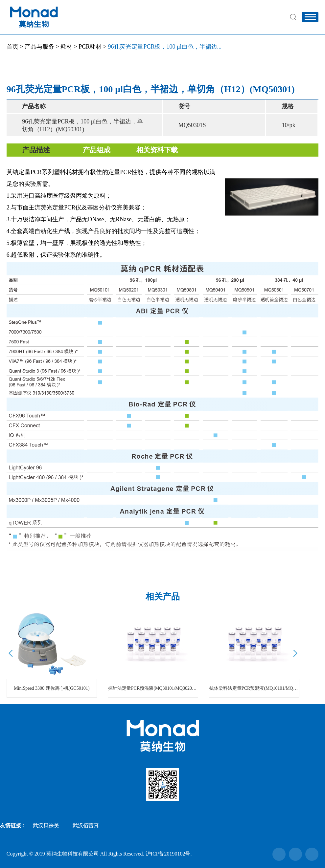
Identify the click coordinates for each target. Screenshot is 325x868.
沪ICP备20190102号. (169, 854)
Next (294, 653)
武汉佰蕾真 (86, 825)
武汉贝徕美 (46, 825)
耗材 (66, 47)
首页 (12, 47)
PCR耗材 (90, 47)
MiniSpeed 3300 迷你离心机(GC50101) (52, 688)
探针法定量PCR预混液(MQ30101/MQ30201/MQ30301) (153, 688)
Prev (12, 653)
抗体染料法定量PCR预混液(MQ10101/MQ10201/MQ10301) (254, 688)
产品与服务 (39, 47)
